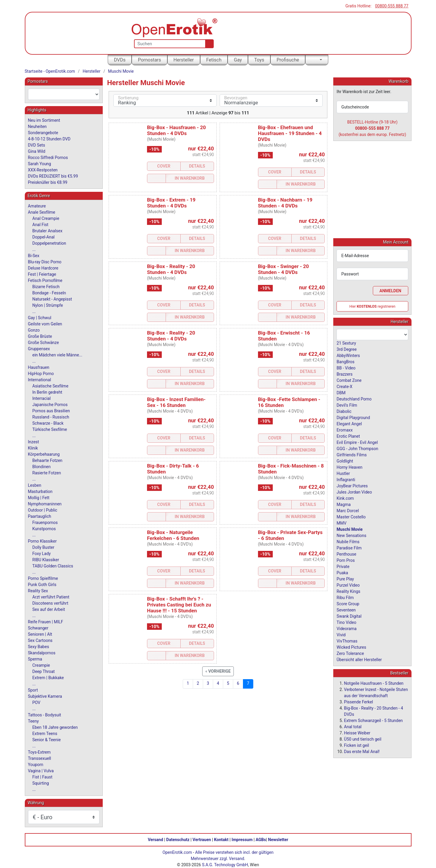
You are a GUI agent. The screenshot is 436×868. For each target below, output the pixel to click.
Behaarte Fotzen (48, 460)
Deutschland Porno (354, 399)
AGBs (261, 840)
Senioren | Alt (40, 634)
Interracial (42, 398)
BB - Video (346, 368)
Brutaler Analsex (48, 231)
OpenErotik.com (177, 852)
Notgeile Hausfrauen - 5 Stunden (374, 683)
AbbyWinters (348, 355)
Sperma (35, 659)
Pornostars (149, 60)
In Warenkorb (190, 178)
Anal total (353, 726)
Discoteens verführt (50, 603)
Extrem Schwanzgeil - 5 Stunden (373, 720)
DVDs (120, 60)
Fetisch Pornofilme (45, 280)
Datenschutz (178, 840)
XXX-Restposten (43, 170)
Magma (344, 504)
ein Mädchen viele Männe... (57, 355)
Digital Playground (353, 417)
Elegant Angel (349, 424)
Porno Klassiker (42, 541)
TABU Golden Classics (53, 566)
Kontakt (221, 840)
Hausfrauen (39, 367)
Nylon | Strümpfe (48, 305)
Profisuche (288, 60)
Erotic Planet (348, 436)
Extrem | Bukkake (48, 678)
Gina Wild (37, 151)
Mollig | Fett (39, 498)
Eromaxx (344, 430)
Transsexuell (40, 758)
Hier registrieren (373, 306)
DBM (341, 392)
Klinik (33, 448)
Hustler (343, 473)
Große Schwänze (44, 343)
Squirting (41, 783)
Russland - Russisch (51, 417)
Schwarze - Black (48, 423)
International (40, 380)
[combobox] (64, 94)
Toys (259, 60)
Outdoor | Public (43, 510)
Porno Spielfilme (43, 578)
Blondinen (42, 467)
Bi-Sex (34, 256)
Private (343, 566)
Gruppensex (39, 349)
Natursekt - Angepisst (52, 299)
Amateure (37, 206)
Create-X (344, 386)
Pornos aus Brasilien (51, 411)
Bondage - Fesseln (49, 293)
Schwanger (38, 628)
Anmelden (391, 291)
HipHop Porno (41, 374)
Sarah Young (40, 164)
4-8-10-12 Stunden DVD (49, 139)
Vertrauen (202, 840)
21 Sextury (346, 343)
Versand (156, 840)
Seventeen (346, 610)
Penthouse (346, 554)
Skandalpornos (42, 653)
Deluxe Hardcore (43, 268)
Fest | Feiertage (42, 274)
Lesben (35, 485)
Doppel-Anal (44, 237)
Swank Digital (349, 616)
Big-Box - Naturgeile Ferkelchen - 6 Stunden (173, 535)
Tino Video (346, 622)
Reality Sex (38, 591)
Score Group (348, 603)
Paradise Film (349, 548)
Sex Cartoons (40, 640)
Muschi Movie (121, 71)
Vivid (341, 635)
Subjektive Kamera (45, 696)
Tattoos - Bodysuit (45, 715)
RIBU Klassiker (46, 560)
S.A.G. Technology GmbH (225, 865)
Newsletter (278, 840)
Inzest (34, 442)
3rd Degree (347, 349)
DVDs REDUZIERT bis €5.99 (53, 176)
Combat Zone (349, 380)
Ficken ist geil (356, 745)
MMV (341, 523)
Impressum (242, 840)
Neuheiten (37, 126)
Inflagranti (346, 479)
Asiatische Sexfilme (50, 386)
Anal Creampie (46, 218)
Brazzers (344, 374)
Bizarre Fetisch (46, 287)
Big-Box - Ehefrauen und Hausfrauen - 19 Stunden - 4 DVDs (290, 133)
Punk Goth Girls (42, 585)
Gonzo (34, 330)
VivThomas (347, 641)
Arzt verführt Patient (51, 597)
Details (197, 166)
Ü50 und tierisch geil (363, 739)
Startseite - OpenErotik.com (50, 71)
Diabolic (344, 411)
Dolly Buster (44, 547)
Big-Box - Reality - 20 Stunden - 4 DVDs (171, 269)
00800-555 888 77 (392, 6)
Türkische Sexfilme (50, 429)
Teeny (34, 721)
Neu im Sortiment (44, 120)
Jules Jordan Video (354, 492)
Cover (164, 166)
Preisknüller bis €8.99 (48, 182)
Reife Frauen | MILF (46, 622)
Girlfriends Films (352, 455)
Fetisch (214, 60)
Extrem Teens (45, 734)
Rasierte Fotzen (47, 473)
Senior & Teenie (47, 740)
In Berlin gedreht (47, 392)
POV (36, 702)
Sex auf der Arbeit (49, 609)
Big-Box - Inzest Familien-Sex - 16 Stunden (176, 402)
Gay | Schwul (40, 318)
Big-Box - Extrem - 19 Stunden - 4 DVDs (171, 203)
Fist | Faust (43, 777)
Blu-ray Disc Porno (45, 262)
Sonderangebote (43, 133)
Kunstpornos (44, 529)
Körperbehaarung (44, 454)
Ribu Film (345, 597)
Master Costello (351, 517)
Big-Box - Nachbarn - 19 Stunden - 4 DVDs (285, 203)
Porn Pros (346, 560)
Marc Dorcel (348, 510)
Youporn (36, 765)
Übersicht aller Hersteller (359, 659)
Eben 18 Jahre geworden (55, 727)
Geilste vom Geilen (45, 324)
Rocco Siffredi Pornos (48, 158)
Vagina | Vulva (41, 771)
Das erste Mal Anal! (362, 751)
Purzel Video (348, 585)
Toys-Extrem (39, 752)
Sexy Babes (39, 647)
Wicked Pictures (351, 647)
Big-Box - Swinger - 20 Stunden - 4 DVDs (284, 269)
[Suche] (208, 44)
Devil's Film (347, 405)
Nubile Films (348, 541)
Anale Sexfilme (42, 212)
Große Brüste (40, 336)
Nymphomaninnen (45, 504)
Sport (33, 690)
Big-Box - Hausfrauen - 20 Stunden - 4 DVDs (176, 130)
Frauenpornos (45, 523)
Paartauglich (40, 516)
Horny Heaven (349, 467)
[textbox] (64, 94)
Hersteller (184, 60)
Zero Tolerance (350, 653)
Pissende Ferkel (358, 702)
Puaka (342, 572)
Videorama (347, 628)
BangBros (345, 361)
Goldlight (345, 461)
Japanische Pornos (50, 405)
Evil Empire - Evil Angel (357, 442)
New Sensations (351, 535)
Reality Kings (348, 591)
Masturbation (40, 491)
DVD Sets (37, 145)
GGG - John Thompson (357, 448)
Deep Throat (44, 671)
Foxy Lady (42, 554)
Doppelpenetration (49, 243)
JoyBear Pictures (352, 486)
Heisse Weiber (357, 733)
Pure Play (345, 579)
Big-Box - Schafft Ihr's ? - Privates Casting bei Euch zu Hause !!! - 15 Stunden (179, 605)
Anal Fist (40, 225)
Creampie (41, 665)
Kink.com (345, 498)
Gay (238, 60)
